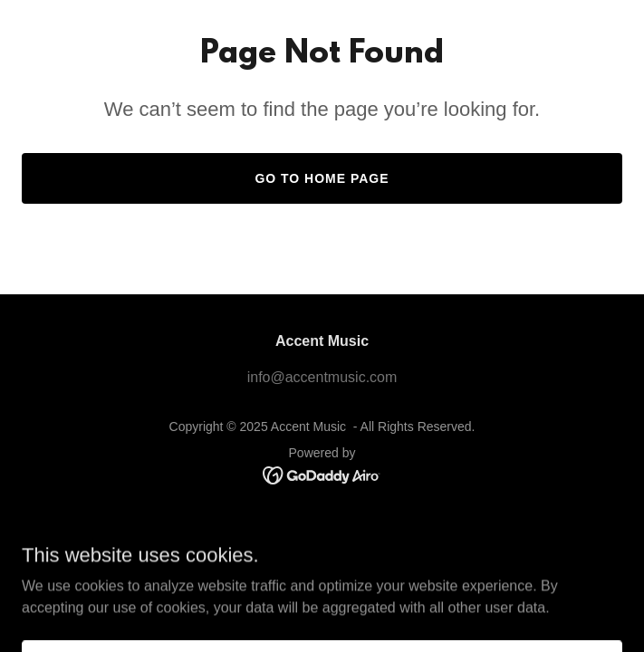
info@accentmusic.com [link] (322, 377)
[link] (322, 474)
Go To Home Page (322, 178)
